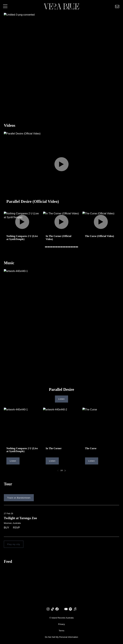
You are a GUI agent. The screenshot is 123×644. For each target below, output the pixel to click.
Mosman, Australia (12, 523)
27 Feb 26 (8, 513)
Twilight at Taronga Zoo (20, 518)
